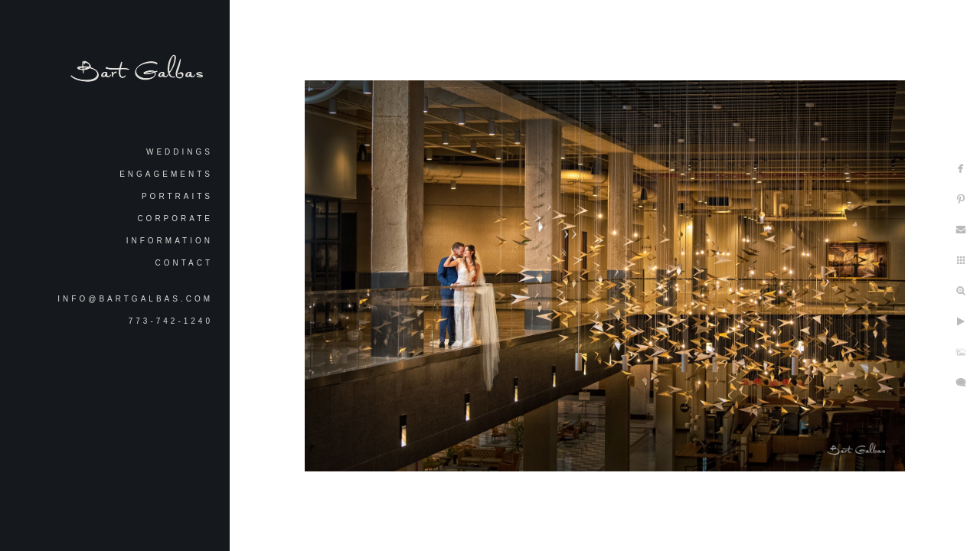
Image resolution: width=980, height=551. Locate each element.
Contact (184, 263)
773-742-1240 (171, 321)
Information (170, 241)
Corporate (175, 218)
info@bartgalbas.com (135, 299)
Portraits (177, 196)
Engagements (166, 174)
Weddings (180, 152)
